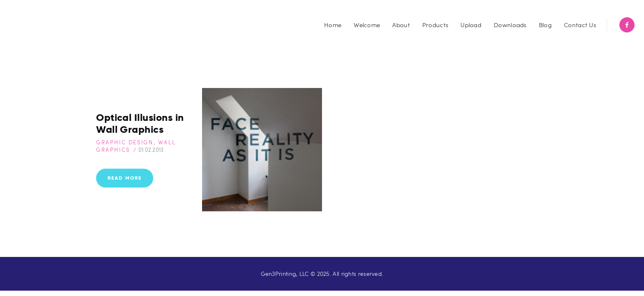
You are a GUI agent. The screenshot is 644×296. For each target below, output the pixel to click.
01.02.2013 (151, 150)
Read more (125, 178)
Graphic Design (125, 142)
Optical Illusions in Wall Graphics (140, 123)
